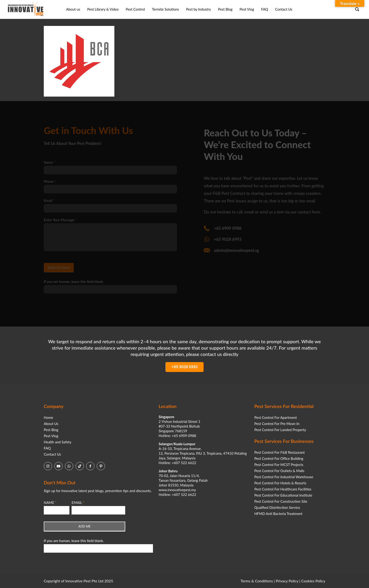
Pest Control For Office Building (279, 458)
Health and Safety (58, 442)
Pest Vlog (51, 436)
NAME (50, 502)
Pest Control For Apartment (276, 417)
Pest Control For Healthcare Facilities (283, 489)
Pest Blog (51, 430)
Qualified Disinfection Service (277, 507)
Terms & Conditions (257, 581)
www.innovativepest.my (177, 490)
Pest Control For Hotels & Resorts (280, 483)
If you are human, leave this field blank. (74, 541)
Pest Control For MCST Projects (279, 465)
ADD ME (84, 526)
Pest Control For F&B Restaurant (280, 452)
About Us (51, 424)
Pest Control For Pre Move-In (277, 424)
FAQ (47, 448)
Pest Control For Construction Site (281, 501)
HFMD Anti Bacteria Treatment (278, 514)
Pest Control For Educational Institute (283, 495)
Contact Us (52, 454)
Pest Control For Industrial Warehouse (284, 477)
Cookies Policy (313, 581)
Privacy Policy (287, 581)
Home (48, 417)
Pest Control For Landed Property (280, 430)
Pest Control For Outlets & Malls (279, 471)
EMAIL (78, 502)
